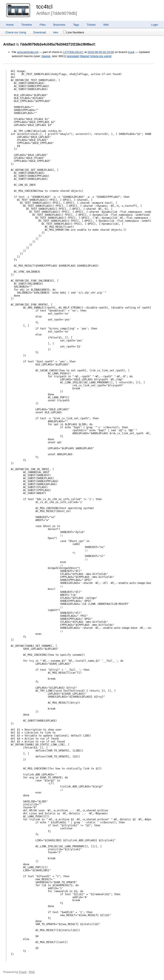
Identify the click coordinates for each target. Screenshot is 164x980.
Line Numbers (74, 32)
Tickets (91, 25)
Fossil (23, 972)
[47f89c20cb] (73, 52)
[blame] (85, 56)
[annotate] (73, 56)
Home (10, 25)
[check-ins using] (101, 56)
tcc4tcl (44, 7)
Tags (76, 25)
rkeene (46, 56)
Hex (56, 32)
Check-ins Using (16, 32)
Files (42, 25)
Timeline (27, 25)
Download (40, 32)
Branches (59, 25)
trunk (131, 52)
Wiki (106, 25)
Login (154, 25)
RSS (32, 972)
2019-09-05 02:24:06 (101, 52)
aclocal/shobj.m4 (28, 52)
